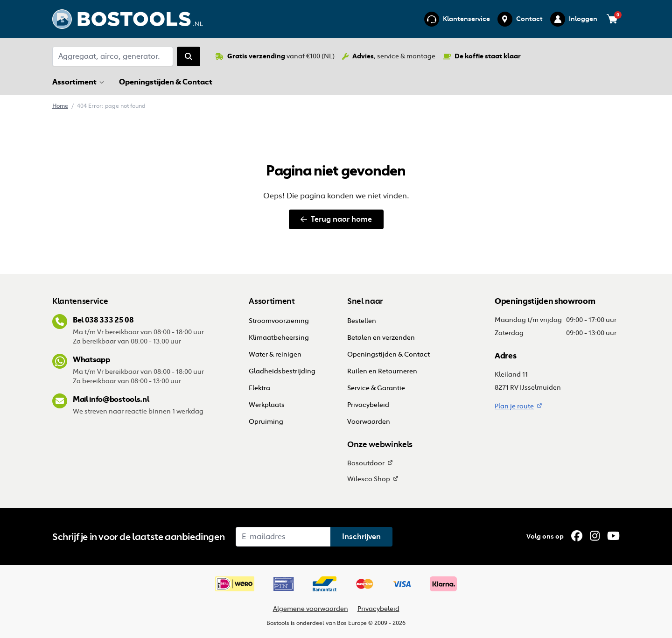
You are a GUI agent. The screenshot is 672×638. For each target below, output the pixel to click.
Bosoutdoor (366, 463)
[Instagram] (595, 536)
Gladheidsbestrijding (282, 371)
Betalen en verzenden (381, 338)
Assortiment (74, 82)
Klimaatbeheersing (279, 338)
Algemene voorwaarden (311, 609)
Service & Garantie (376, 388)
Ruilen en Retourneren (382, 371)
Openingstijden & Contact (166, 82)
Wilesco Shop (369, 479)
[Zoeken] (189, 56)
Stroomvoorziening (279, 321)
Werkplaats (267, 405)
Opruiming (266, 422)
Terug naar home (336, 219)
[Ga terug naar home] (128, 19)
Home (60, 106)
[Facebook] (577, 536)
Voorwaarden (369, 422)
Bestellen (362, 321)
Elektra (259, 388)
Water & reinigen (275, 354)
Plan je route (514, 406)
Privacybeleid (368, 405)
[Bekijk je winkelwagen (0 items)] (612, 19)
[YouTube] (613, 536)
